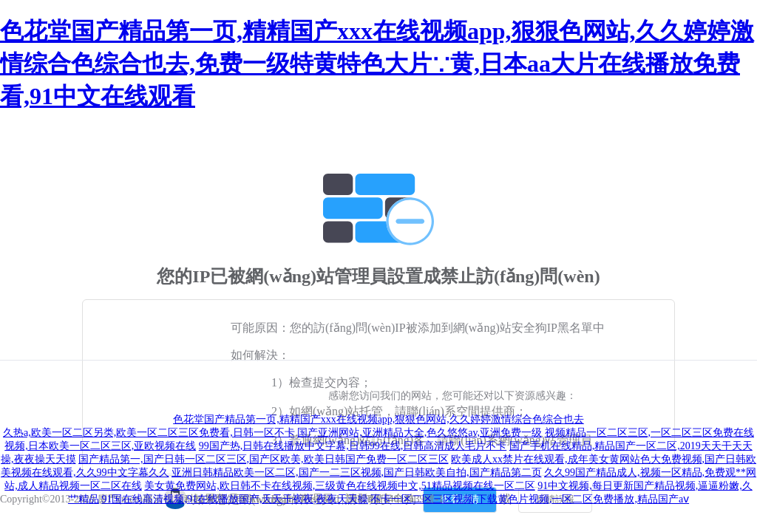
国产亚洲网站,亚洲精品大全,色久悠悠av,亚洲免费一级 (420, 433)
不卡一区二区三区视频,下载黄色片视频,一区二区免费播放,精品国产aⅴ (530, 499)
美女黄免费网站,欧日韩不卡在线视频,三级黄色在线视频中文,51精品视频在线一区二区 (340, 486)
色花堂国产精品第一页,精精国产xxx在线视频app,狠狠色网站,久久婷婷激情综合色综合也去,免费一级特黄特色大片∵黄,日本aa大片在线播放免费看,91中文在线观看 (377, 64)
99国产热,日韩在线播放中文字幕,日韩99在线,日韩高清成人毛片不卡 (353, 446)
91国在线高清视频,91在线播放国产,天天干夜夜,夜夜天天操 (235, 499)
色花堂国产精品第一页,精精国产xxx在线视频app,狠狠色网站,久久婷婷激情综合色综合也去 (378, 419)
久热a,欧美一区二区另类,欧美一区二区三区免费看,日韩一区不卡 (149, 433)
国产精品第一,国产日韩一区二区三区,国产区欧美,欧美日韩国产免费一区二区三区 (264, 459)
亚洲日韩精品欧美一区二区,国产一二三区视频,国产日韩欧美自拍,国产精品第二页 (357, 473)
